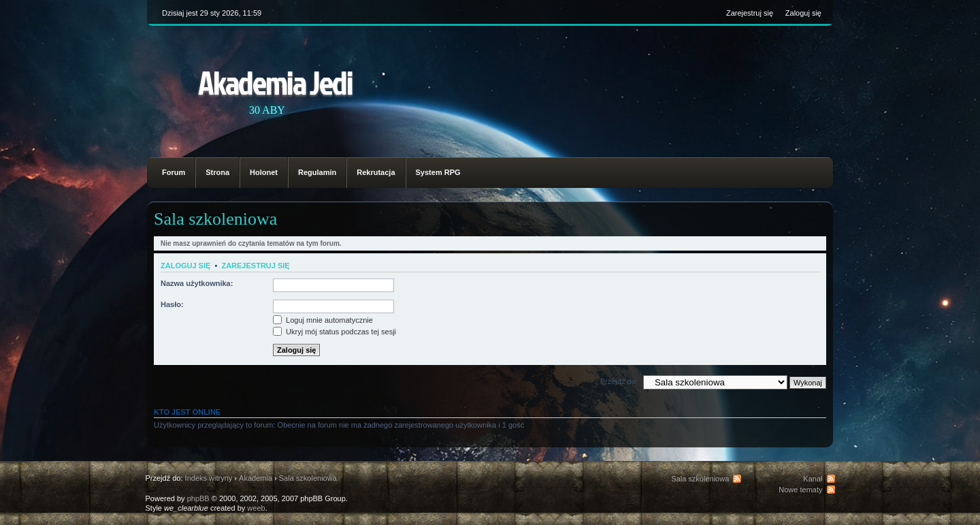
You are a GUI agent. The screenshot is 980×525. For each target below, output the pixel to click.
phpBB (198, 498)
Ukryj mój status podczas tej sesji (334, 332)
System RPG (438, 172)
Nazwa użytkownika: (197, 283)
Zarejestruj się (750, 13)
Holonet (264, 172)
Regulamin (317, 172)
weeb (256, 508)
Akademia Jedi (275, 82)
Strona (217, 172)
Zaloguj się (803, 13)
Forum (174, 172)
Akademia (256, 478)
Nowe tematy (800, 490)
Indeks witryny (209, 478)
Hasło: (172, 304)
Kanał (813, 479)
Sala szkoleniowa (215, 219)
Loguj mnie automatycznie (323, 320)
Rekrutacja (376, 172)
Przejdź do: (619, 381)
